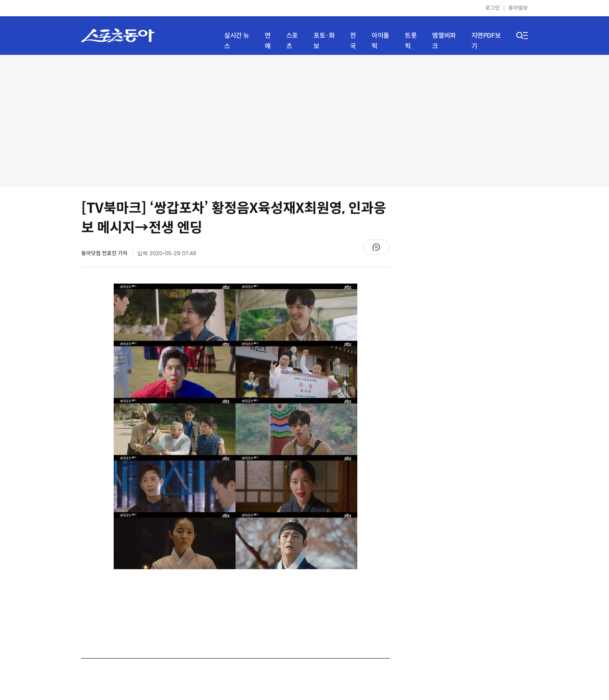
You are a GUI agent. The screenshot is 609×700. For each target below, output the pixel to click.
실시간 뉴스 (237, 41)
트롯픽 (411, 41)
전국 (353, 41)
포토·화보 (324, 41)
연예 (268, 41)
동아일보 (518, 8)
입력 (167, 253)
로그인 (492, 8)
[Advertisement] (305, 120)
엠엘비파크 (444, 41)
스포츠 (292, 41)
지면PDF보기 (486, 41)
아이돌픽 (380, 41)
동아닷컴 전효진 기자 (105, 253)
